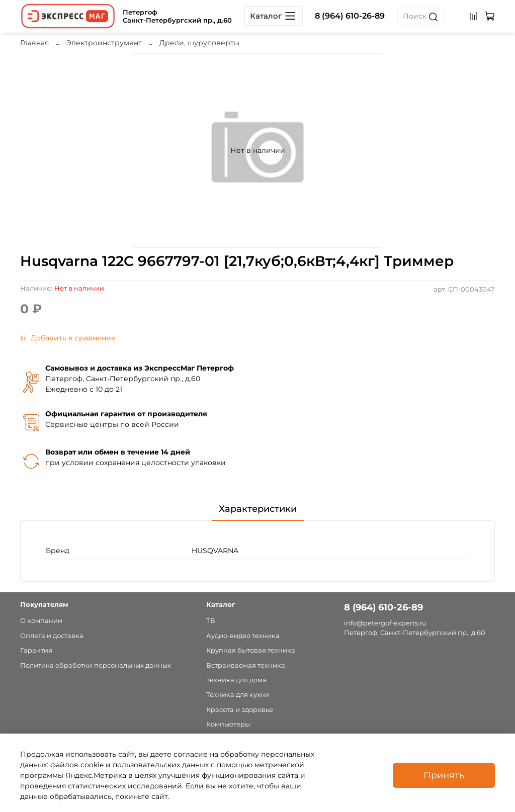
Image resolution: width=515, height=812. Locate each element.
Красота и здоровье (240, 710)
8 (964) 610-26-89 (350, 16)
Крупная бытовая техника (251, 650)
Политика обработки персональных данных (96, 665)
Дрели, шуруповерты (199, 43)
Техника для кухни (238, 695)
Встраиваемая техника (246, 665)
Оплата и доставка (52, 636)
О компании (41, 621)
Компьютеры (228, 724)
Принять (444, 775)
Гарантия (36, 650)
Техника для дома (236, 680)
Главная (34, 43)
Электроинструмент (104, 43)
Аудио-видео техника (243, 636)
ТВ (211, 621)
